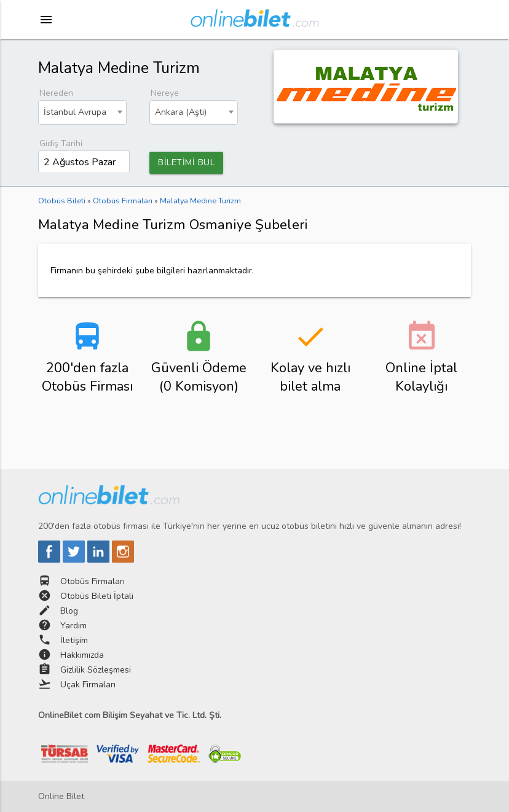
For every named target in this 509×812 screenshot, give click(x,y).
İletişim (74, 640)
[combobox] (82, 112)
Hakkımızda (82, 655)
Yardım (73, 626)
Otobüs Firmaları (93, 581)
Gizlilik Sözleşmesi (96, 670)
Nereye (165, 93)
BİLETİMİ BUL (186, 162)
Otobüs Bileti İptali (97, 596)
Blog (69, 611)
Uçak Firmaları (88, 685)
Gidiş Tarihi (61, 143)
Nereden (56, 93)
